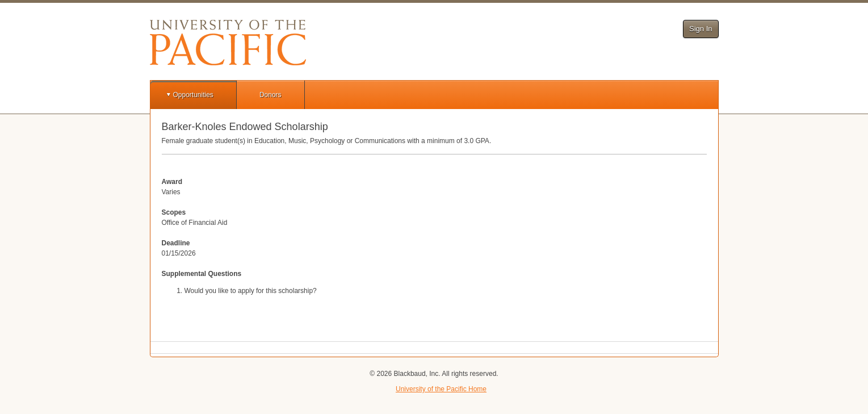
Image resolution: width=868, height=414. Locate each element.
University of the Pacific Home (441, 389)
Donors (271, 95)
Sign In (701, 29)
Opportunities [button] (193, 95)
